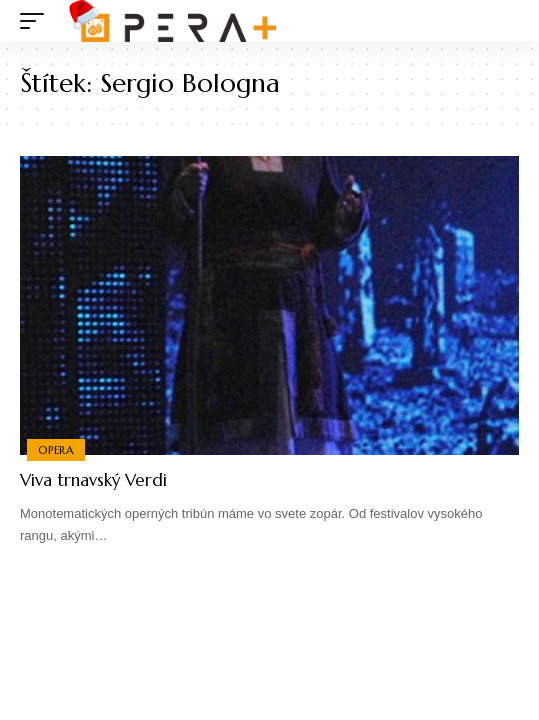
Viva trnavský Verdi (93, 480)
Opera (56, 450)
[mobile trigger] (37, 21)
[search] (504, 21)
